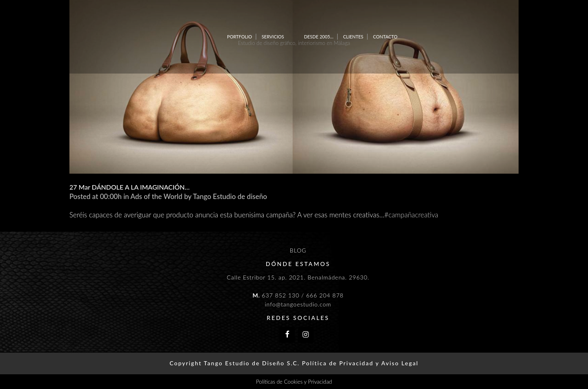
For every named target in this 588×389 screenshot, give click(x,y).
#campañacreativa (411, 215)
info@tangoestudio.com (298, 304)
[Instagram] (306, 335)
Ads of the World (157, 196)
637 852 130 (281, 295)
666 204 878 (325, 295)
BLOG (298, 250)
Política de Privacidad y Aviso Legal (360, 363)
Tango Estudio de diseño (230, 196)
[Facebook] (287, 335)
